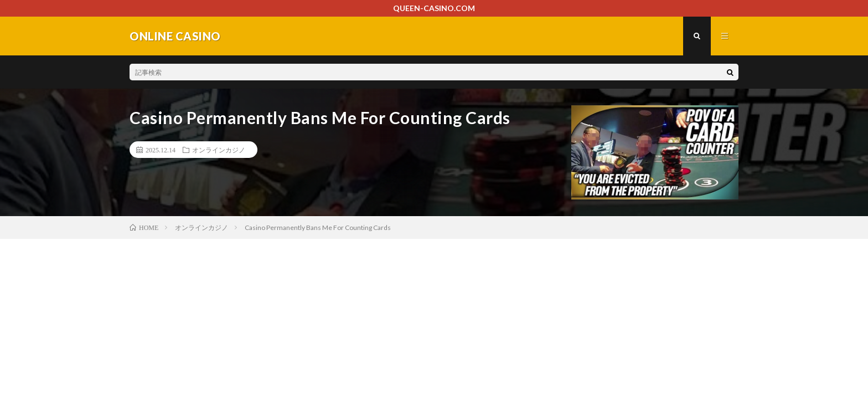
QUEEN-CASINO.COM (434, 8)
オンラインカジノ (219, 150)
